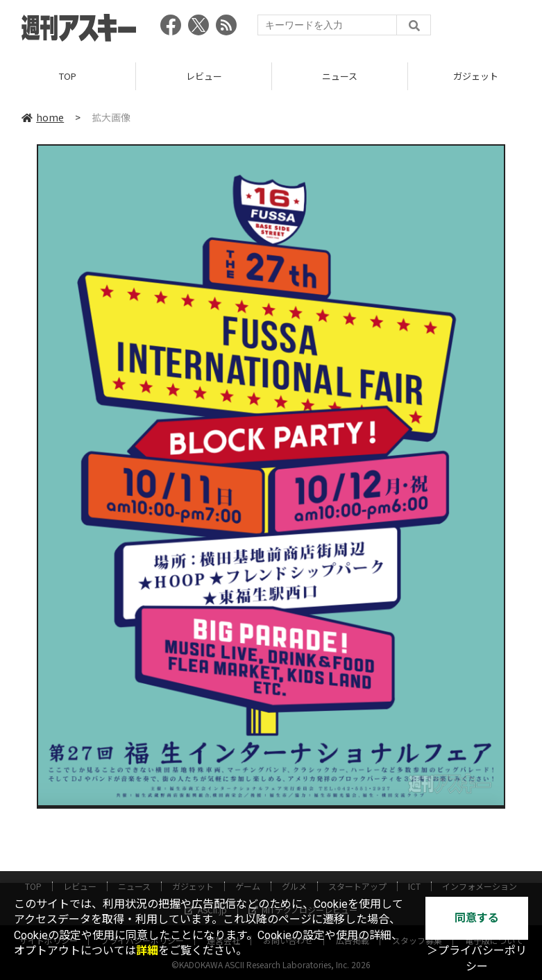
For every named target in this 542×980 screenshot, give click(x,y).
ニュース (340, 76)
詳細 (147, 951)
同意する (477, 918)
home (43, 117)
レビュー (204, 76)
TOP (68, 76)
